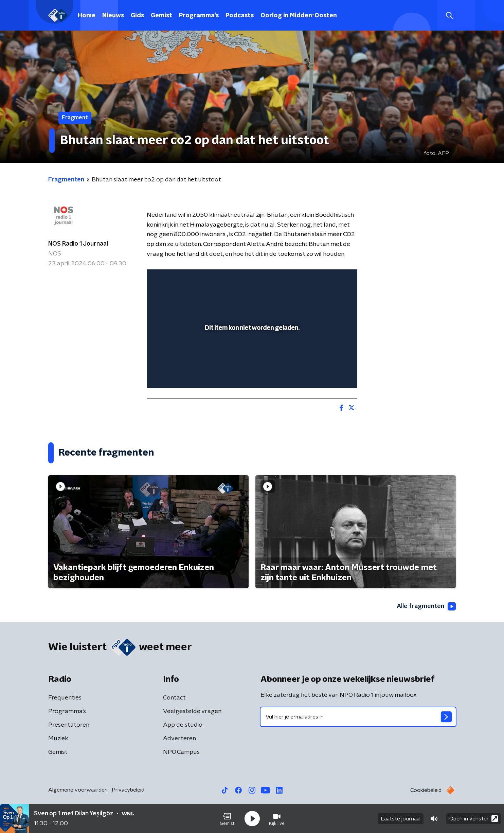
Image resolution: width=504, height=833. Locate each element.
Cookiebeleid (426, 790)
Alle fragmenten (426, 606)
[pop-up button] (327, 373)
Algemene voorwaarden (78, 790)
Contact (174, 698)
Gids (137, 16)
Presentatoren (69, 725)
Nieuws (113, 16)
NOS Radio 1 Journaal (78, 244)
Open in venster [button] (474, 819)
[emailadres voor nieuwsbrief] (358, 717)
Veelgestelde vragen (192, 711)
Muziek (58, 739)
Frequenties (65, 698)
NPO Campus (181, 752)
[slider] (251, 355)
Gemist (161, 16)
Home (87, 16)
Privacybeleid (128, 790)
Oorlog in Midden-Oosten (299, 16)
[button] (227, 819)
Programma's (199, 16)
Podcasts (240, 16)
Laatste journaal (401, 819)
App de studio (183, 725)
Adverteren (179, 739)
